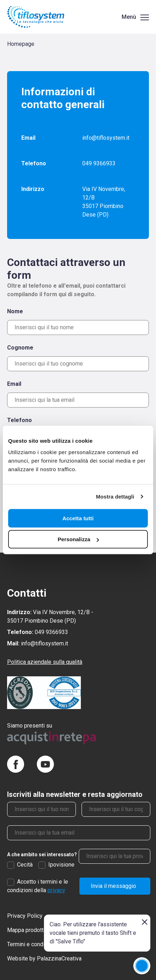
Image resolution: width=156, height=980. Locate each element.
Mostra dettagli (115, 497)
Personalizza (78, 539)
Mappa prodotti (26, 930)
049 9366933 (99, 163)
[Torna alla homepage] (36, 17)
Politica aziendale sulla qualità (45, 662)
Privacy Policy (25, 916)
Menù (129, 17)
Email (14, 384)
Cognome (20, 348)
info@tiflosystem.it (106, 138)
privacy (56, 890)
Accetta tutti (78, 518)
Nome (15, 311)
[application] (142, 966)
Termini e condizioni (32, 944)
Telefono (19, 420)
